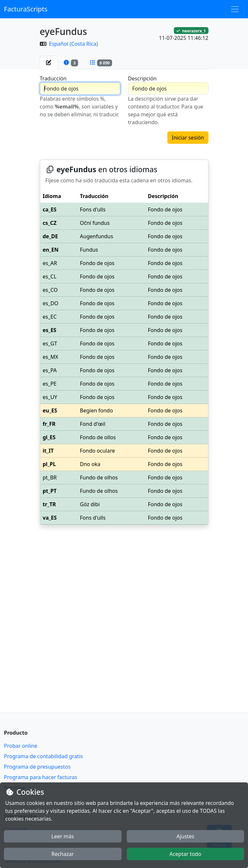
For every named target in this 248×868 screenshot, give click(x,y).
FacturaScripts (26, 9)
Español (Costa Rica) (74, 44)
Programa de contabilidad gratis (43, 756)
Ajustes (185, 836)
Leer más (63, 836)
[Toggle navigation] (235, 9)
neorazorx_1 (191, 31)
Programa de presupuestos (37, 767)
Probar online (21, 746)
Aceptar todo (185, 854)
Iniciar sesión (188, 138)
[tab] (49, 62)
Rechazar (63, 854)
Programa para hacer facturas (41, 777)
